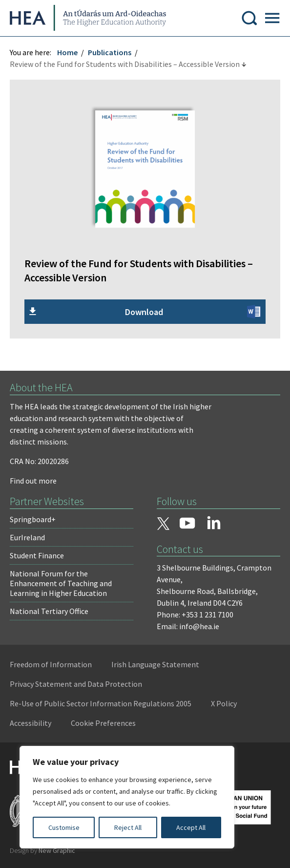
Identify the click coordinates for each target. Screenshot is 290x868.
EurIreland (27, 537)
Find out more (33, 481)
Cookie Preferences (103, 723)
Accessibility (31, 723)
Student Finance (37, 555)
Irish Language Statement (155, 664)
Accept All (191, 827)
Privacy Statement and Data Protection (76, 684)
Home (67, 52)
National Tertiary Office (49, 611)
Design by (42, 850)
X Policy (224, 703)
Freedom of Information (51, 664)
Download (144, 312)
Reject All (128, 827)
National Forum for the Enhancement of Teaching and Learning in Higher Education (61, 583)
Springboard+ (33, 519)
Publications (110, 52)
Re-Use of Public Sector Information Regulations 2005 (101, 703)
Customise (64, 827)
